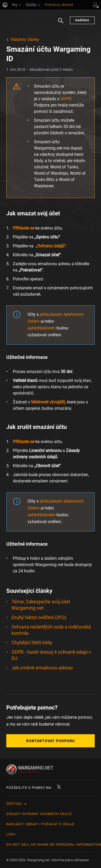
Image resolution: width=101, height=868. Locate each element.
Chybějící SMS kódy (32, 643)
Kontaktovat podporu (50, 741)
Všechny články (25, 39)
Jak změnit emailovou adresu (42, 668)
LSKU (11, 834)
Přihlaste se (24, 228)
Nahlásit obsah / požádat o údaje (40, 824)
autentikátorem (41, 328)
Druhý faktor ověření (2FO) (39, 617)
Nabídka (82, 20)
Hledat (61, 23)
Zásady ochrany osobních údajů (39, 814)
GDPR (66, 99)
